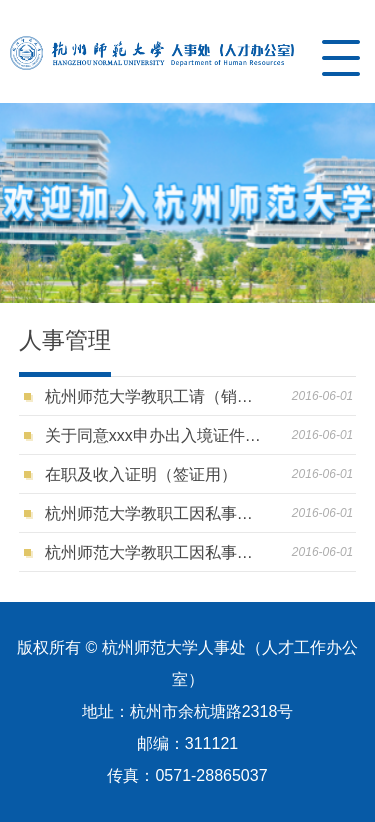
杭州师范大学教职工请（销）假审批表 (154, 396)
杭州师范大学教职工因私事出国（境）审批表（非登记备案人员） (154, 513)
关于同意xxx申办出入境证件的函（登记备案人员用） (154, 435)
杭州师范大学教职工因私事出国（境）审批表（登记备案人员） (154, 552)
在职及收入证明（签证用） (141, 474)
